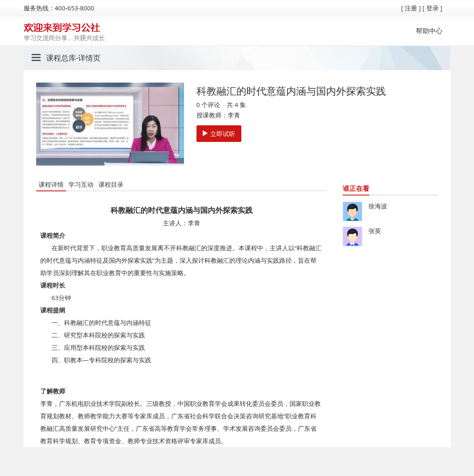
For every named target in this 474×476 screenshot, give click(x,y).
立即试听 (219, 134)
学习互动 (81, 184)
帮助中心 (429, 31)
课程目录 (111, 184)
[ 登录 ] (432, 8)
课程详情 (51, 184)
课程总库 (61, 58)
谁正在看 (356, 188)
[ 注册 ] (411, 8)
